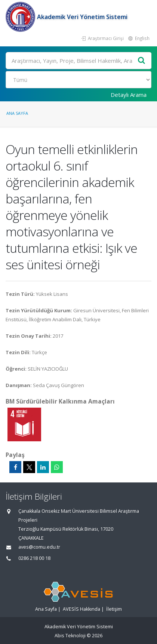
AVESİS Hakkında (81, 609)
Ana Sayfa (17, 113)
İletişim (114, 609)
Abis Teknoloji (70, 636)
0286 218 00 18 (34, 558)
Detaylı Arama (129, 95)
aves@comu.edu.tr (39, 547)
